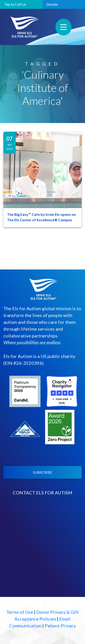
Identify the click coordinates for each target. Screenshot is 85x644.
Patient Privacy (60, 626)
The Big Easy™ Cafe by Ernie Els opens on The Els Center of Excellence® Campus (41, 217)
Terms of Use (20, 612)
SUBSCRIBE (42, 472)
